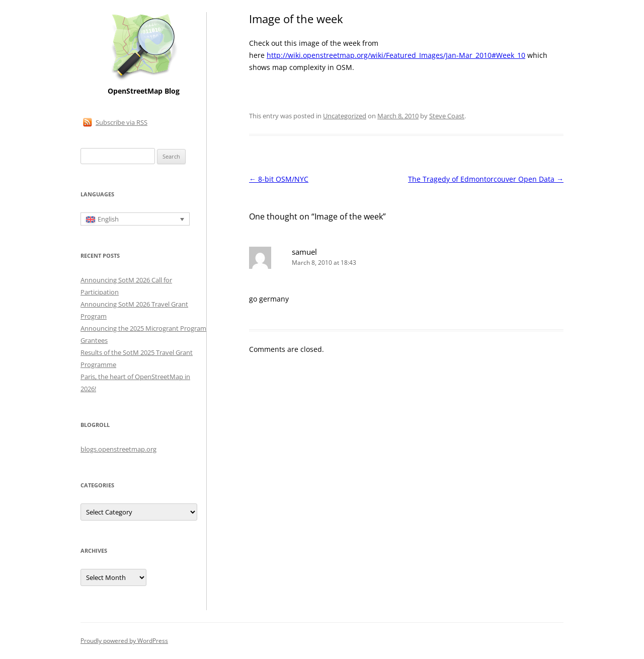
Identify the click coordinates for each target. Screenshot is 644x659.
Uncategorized (345, 116)
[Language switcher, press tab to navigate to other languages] (135, 219)
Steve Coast (447, 116)
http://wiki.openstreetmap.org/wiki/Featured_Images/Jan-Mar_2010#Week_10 (396, 55)
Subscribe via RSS (122, 122)
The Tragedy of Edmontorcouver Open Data (486, 179)
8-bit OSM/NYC (279, 179)
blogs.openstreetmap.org (118, 449)
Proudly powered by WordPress (124, 641)
